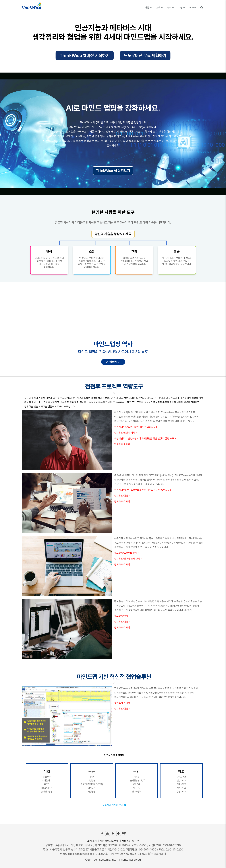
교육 (159, 8)
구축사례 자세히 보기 (114, 805)
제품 (148, 8)
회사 (193, 8)
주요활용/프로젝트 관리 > (127, 553)
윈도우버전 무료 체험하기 (145, 57)
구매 (170, 8)
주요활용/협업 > (122, 496)
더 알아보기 (113, 362)
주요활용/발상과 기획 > (126, 433)
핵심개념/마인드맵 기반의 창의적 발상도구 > (136, 427)
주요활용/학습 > (122, 616)
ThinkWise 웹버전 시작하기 (85, 57)
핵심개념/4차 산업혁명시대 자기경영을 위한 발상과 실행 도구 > (145, 439)
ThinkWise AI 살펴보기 (113, 171)
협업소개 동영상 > (123, 703)
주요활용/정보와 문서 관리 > (128, 559)
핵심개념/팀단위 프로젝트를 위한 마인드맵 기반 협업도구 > (143, 490)
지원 (182, 8)
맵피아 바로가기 (122, 444)
